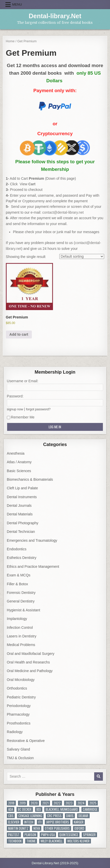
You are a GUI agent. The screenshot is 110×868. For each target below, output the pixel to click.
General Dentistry (21, 601)
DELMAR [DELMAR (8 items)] (83, 816)
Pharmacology (18, 714)
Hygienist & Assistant (24, 610)
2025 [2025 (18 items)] (93, 803)
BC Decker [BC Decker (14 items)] (25, 809)
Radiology (15, 732)
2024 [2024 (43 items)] (81, 803)
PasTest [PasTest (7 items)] (14, 835)
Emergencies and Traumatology (32, 540)
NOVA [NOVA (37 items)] (37, 828)
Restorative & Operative (26, 741)
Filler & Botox (17, 584)
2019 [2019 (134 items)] (23, 803)
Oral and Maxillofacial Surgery (31, 654)
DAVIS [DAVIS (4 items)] (70, 816)
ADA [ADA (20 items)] (11, 809)
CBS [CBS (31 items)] (11, 816)
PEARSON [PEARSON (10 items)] (30, 835)
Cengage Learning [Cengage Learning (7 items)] (30, 816)
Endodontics (17, 549)
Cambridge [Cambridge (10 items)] (90, 809)
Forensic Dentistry (21, 593)
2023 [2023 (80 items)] (69, 803)
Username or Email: (23, 381)
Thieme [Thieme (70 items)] (31, 841)
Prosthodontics (19, 723)
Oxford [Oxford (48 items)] (79, 828)
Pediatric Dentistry (21, 697)
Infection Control (20, 628)
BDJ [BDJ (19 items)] (39, 809)
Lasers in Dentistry (22, 636)
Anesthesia (16, 453)
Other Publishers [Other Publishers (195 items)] (57, 828)
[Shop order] (82, 256)
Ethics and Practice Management (33, 567)
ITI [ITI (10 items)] (40, 822)
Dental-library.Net (55, 16)
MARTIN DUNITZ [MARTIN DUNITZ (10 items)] (18, 828)
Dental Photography (23, 523)
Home (10, 41)
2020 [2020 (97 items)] (34, 803)
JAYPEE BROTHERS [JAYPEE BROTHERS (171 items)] (58, 822)
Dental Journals (19, 506)
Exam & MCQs (19, 575)
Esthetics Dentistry (22, 558)
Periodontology (19, 706)
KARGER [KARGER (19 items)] (79, 822)
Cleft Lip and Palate (22, 488)
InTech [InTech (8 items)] (29, 822)
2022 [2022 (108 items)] (57, 803)
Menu (17, 4)
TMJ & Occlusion (20, 758)
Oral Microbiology (21, 680)
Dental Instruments (22, 497)
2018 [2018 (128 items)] (11, 803)
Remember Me (21, 417)
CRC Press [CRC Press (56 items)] (54, 816)
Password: (15, 396)
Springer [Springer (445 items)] (89, 835)
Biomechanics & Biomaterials (30, 479)
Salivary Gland (18, 749)
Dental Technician (21, 532)
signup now (15, 409)
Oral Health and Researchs (28, 662)
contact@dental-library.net (63, 212)
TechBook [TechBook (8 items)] (15, 841)
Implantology (17, 619)
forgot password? (38, 409)
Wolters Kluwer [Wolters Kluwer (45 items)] (78, 841)
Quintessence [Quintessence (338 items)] (69, 835)
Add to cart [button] (19, 334)
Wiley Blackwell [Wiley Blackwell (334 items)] (52, 841)
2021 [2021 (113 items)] (45, 803)
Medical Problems (21, 645)
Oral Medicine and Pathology (30, 671)
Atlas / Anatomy (19, 462)
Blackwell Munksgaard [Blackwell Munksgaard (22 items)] (62, 809)
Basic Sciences (19, 471)
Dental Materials (20, 514)
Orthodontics (17, 688)
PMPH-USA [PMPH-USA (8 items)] (48, 835)
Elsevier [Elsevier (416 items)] (14, 822)
